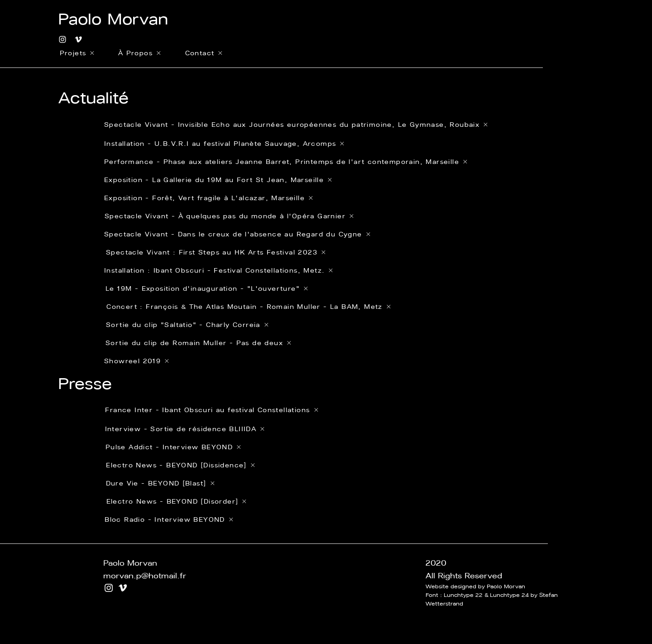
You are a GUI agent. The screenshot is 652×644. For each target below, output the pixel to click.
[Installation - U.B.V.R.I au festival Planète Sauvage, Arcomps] (286, 144)
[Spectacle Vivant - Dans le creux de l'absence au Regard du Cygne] (268, 234)
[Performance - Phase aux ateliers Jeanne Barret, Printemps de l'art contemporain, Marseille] (286, 162)
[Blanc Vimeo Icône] (78, 39)
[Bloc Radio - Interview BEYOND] (169, 519)
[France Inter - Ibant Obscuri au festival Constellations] (212, 410)
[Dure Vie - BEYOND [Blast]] (160, 483)
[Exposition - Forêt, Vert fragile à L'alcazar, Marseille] (268, 198)
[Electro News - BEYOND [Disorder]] (176, 501)
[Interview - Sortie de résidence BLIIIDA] (185, 429)
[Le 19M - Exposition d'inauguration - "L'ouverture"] (270, 288)
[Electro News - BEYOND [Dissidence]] (180, 465)
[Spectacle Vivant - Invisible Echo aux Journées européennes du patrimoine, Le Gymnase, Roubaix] (297, 125)
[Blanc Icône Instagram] (62, 39)
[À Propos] (139, 53)
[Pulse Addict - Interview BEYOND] (173, 447)
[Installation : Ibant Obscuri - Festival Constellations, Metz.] (268, 270)
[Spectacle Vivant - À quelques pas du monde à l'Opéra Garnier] (269, 216)
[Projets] (77, 53)
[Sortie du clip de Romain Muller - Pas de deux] (198, 343)
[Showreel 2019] (301, 361)
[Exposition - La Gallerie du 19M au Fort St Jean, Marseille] (286, 180)
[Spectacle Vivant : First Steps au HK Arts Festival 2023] (270, 252)
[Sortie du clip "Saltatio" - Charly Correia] (213, 325)
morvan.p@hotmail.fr (145, 576)
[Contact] (204, 53)
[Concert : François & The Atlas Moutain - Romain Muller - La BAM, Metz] (249, 307)
